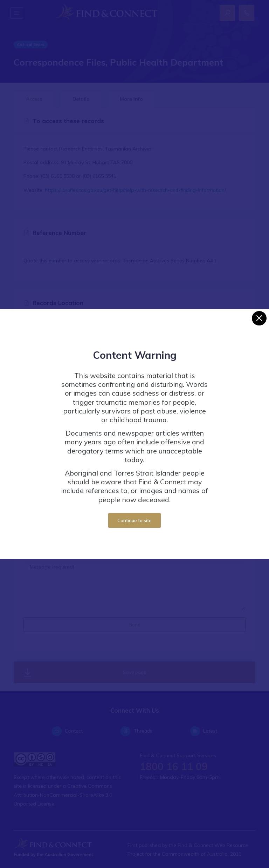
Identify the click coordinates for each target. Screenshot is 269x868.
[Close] (259, 318)
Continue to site (134, 520)
